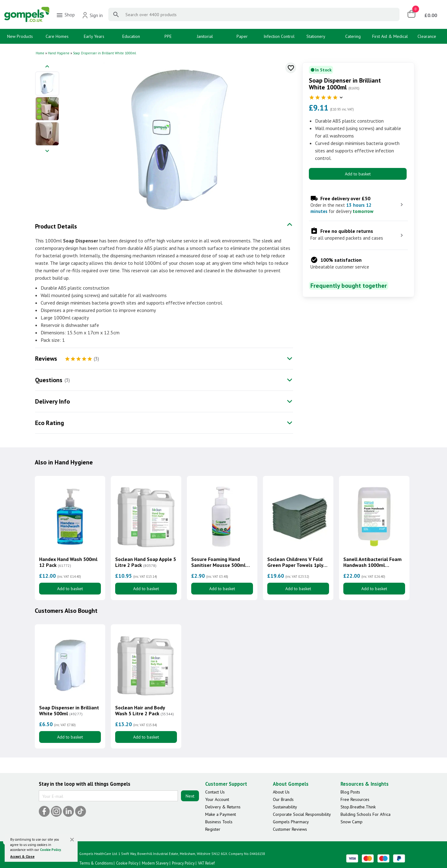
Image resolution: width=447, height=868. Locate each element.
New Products (20, 36)
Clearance (427, 36)
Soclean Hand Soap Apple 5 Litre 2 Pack (146, 562)
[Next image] (47, 151)
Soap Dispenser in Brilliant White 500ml (69, 711)
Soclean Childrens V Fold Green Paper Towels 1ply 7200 (295, 562)
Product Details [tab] (56, 226)
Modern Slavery (155, 863)
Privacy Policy (183, 863)
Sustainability (285, 807)
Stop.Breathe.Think (358, 807)
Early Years (94, 36)
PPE (168, 36)
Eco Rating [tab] (50, 423)
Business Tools (219, 822)
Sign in (92, 15)
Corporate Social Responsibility (302, 814)
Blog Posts (350, 792)
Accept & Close (22, 857)
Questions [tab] (49, 380)
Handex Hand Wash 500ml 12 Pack (68, 562)
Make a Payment (221, 814)
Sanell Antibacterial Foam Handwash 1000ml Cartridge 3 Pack (372, 562)
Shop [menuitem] (65, 15)
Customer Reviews (290, 829)
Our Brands (283, 799)
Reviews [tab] (46, 359)
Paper (242, 36)
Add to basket (358, 174)
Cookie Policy (50, 850)
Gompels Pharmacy (291, 822)
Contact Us (215, 792)
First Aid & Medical (390, 36)
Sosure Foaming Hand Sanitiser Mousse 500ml (218, 562)
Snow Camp (352, 822)
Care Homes (57, 36)
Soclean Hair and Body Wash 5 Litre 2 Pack (144, 711)
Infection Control (279, 36)
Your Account (217, 799)
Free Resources (355, 799)
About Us (281, 792)
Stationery (316, 36)
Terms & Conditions (96, 863)
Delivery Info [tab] (52, 401)
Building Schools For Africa (366, 814)
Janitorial (205, 36)
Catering (353, 36)
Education (131, 36)
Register (213, 829)
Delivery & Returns (223, 807)
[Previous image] (47, 67)
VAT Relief (206, 863)
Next (190, 796)
